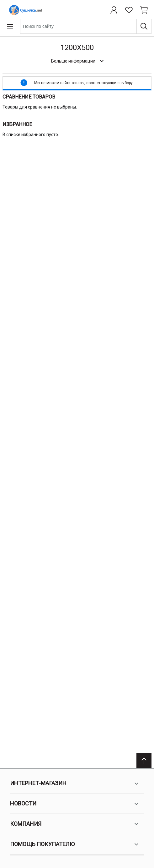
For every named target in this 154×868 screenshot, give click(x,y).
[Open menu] (10, 26)
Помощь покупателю (75, 844)
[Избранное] (129, 10)
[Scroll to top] (144, 761)
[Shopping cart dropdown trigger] (144, 10)
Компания (75, 824)
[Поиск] (144, 26)
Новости (75, 804)
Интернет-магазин (75, 784)
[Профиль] (114, 10)
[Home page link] (24, 10)
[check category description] (77, 61)
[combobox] (86, 26)
